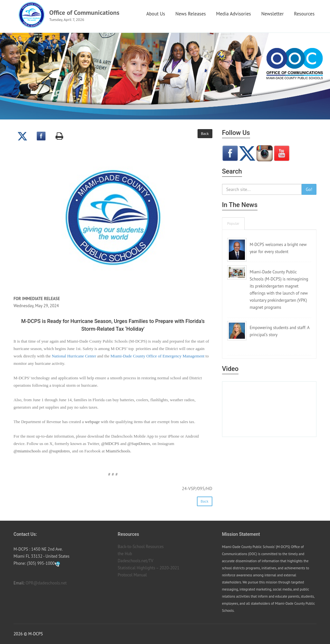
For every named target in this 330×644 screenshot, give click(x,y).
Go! (309, 189)
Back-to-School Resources (141, 547)
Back (205, 133)
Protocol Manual (132, 575)
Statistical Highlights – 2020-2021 (148, 568)
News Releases (190, 14)
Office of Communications (84, 13)
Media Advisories (234, 14)
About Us (156, 14)
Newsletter (273, 14)
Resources (304, 14)
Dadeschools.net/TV (135, 561)
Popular (233, 223)
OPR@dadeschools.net (46, 583)
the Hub (125, 554)
